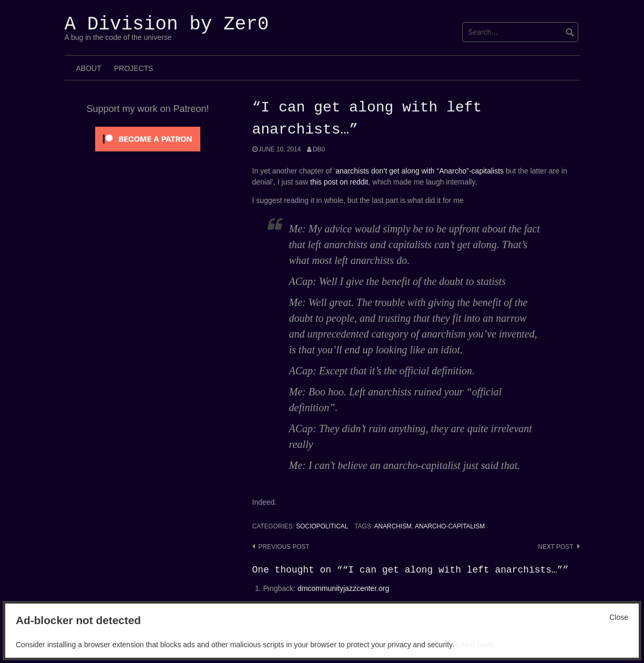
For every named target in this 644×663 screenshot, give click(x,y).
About (89, 68)
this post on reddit (339, 182)
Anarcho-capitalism (450, 526)
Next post (555, 547)
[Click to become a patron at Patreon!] (148, 138)
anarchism (393, 526)
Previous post (284, 547)
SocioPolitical (322, 526)
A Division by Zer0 (167, 24)
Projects (134, 68)
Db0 (319, 149)
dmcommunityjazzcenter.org (343, 588)
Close (619, 617)
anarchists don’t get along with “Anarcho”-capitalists (420, 171)
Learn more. (476, 645)
